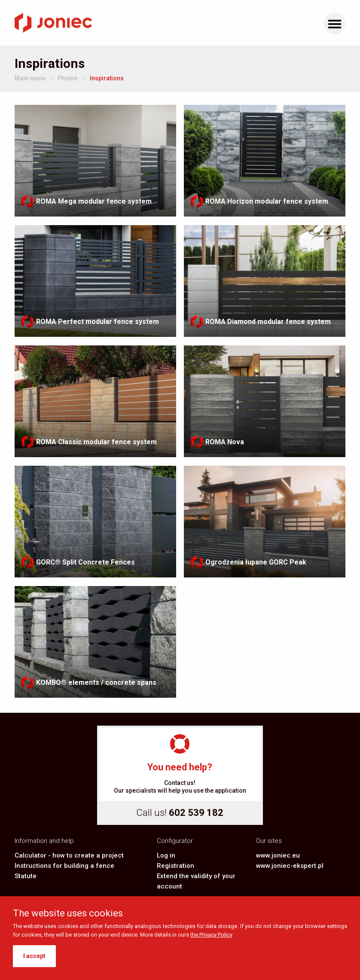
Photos (68, 78)
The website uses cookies (68, 913)
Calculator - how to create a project (69, 855)
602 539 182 (196, 813)
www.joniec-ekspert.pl (290, 866)
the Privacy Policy (211, 935)
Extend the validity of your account (196, 881)
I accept (34, 956)
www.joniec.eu (278, 855)
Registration (175, 866)
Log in (166, 855)
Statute (26, 876)
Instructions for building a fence (64, 866)
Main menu (30, 78)
